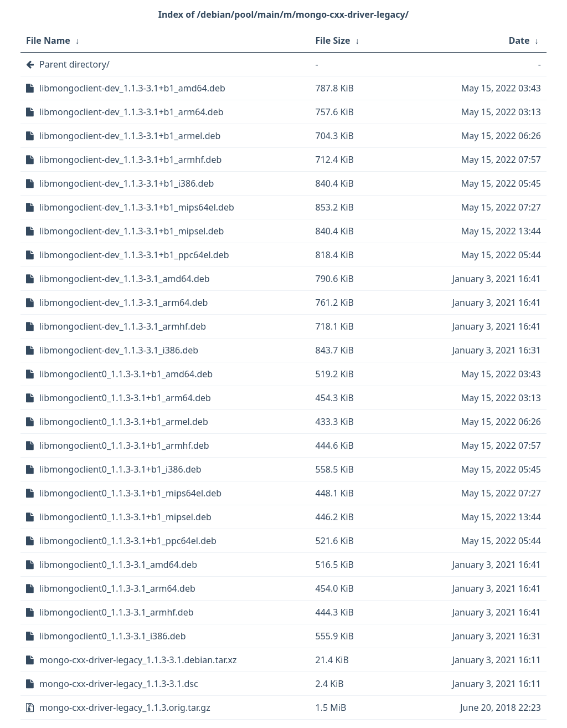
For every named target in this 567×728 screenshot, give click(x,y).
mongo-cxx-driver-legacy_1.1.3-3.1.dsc (119, 684)
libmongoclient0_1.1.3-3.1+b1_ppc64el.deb (128, 541)
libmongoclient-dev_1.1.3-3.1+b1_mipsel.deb (132, 231)
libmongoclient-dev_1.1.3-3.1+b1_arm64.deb (132, 112)
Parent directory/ (74, 64)
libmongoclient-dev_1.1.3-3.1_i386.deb (119, 350)
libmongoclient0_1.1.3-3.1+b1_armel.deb (124, 422)
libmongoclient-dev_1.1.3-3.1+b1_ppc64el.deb (134, 255)
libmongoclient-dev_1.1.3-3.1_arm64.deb (123, 303)
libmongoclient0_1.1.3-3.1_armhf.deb (117, 612)
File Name (48, 40)
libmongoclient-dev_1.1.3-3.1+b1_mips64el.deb (137, 207)
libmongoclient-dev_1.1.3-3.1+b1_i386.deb (127, 183)
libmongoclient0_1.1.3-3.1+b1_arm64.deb (125, 398)
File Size (333, 40)
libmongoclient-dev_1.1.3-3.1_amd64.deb (125, 279)
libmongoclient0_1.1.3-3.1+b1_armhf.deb (124, 445)
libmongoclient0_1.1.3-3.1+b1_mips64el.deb (130, 493)
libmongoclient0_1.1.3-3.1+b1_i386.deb (120, 469)
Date (519, 40)
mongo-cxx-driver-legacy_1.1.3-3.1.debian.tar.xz (138, 660)
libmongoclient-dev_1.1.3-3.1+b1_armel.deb (130, 136)
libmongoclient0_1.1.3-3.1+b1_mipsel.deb (125, 517)
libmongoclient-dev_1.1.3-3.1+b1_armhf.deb (130, 160)
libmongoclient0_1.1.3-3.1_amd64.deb (118, 565)
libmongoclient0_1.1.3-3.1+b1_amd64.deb (126, 374)
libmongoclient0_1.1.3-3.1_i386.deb (112, 636)
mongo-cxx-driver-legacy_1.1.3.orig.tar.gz (125, 708)
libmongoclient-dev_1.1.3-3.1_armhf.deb (123, 326)
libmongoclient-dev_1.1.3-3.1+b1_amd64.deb (132, 88)
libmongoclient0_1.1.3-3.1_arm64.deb (117, 588)
